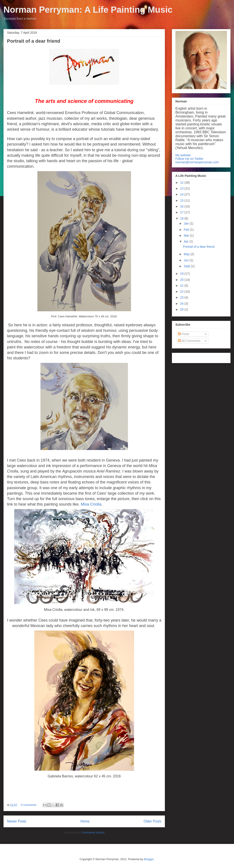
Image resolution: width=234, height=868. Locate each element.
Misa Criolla (91, 504)
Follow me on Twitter (189, 159)
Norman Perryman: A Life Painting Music (88, 10)
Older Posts (153, 821)
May (187, 254)
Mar (187, 235)
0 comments (29, 805)
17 (182, 212)
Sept (187, 266)
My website (183, 155)
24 (182, 304)
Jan (187, 223)
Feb (187, 230)
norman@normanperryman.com (197, 162)
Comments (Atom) (93, 832)
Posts (184, 334)
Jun (187, 260)
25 (182, 309)
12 (182, 183)
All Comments (189, 341)
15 (182, 200)
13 (182, 188)
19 (182, 274)
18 (182, 218)
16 (182, 206)
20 (182, 280)
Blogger (149, 859)
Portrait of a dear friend (34, 41)
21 (182, 286)
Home (85, 821)
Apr (187, 241)
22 (182, 292)
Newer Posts (17, 821)
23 (182, 297)
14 (182, 194)
